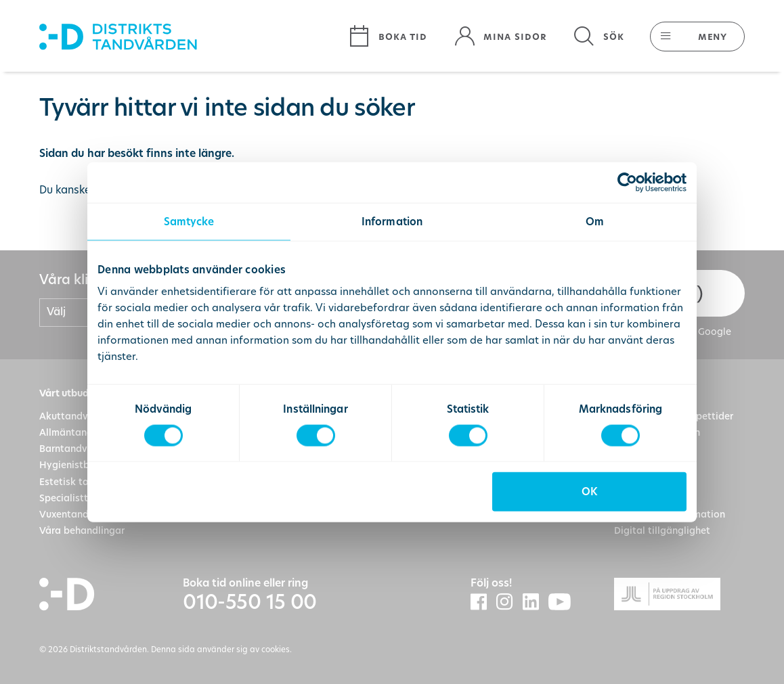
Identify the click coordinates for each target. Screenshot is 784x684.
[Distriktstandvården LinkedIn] (536, 602)
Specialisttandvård (83, 498)
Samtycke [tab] (189, 221)
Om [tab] (595, 221)
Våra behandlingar (82, 530)
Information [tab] (392, 221)
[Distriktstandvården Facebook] (483, 602)
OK (589, 492)
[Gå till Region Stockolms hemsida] (679, 596)
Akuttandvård (71, 416)
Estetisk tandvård (80, 482)
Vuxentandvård (74, 514)
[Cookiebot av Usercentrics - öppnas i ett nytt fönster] (627, 182)
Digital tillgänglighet (662, 530)
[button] (691, 37)
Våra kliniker (79, 279)
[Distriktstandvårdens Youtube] (564, 603)
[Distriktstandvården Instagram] (509, 602)
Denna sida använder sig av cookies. (221, 649)
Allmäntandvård (77, 432)
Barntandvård (71, 449)
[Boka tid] (388, 37)
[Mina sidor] (500, 37)
